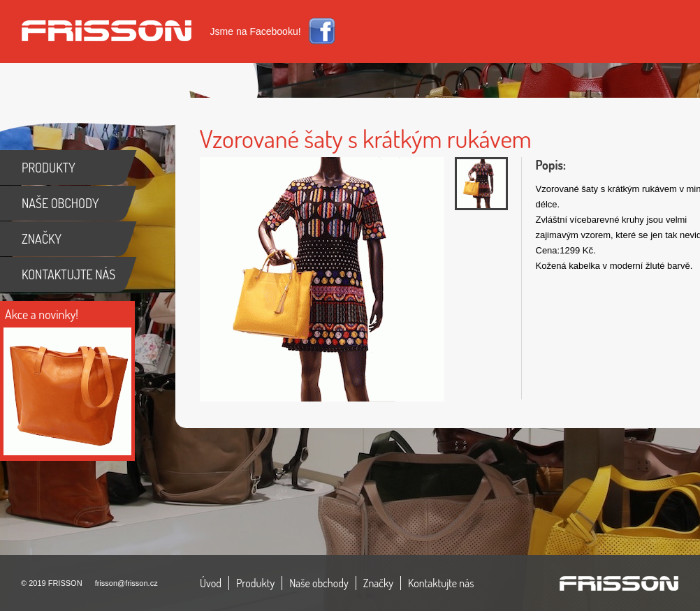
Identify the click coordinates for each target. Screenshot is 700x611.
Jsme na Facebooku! (256, 31)
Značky (378, 583)
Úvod (211, 583)
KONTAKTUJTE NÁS (68, 274)
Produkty (255, 583)
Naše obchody (319, 583)
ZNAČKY (42, 239)
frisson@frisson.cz (126, 583)
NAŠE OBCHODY (60, 203)
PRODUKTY (49, 168)
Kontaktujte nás (441, 583)
